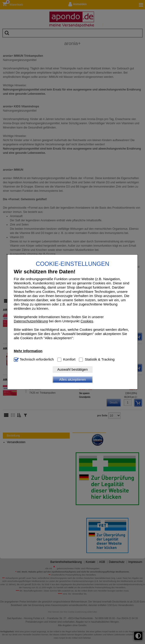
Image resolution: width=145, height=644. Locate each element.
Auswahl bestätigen (72, 370)
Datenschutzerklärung (31, 321)
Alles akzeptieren (72, 380)
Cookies (87, 321)
